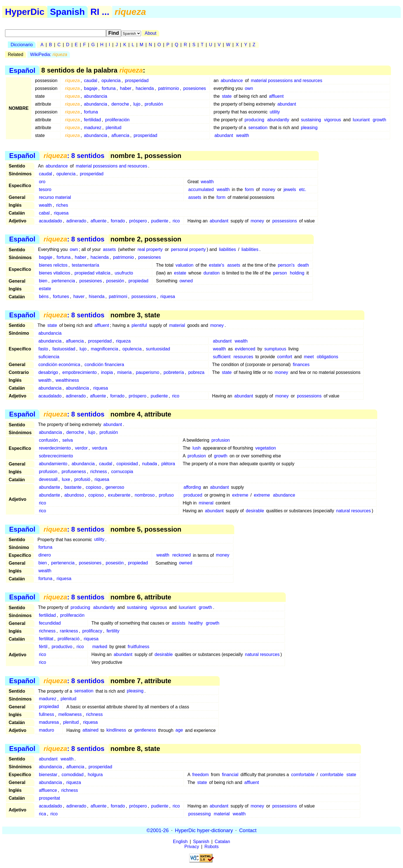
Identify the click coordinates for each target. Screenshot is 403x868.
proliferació (69, 639)
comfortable (303, 775)
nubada (150, 464)
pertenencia (63, 281)
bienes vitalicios (55, 273)
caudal (91, 81)
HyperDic (25, 12)
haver (79, 296)
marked (100, 647)
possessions (285, 221)
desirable (255, 511)
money (269, 189)
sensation (258, 128)
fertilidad (92, 120)
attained (91, 730)
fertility (113, 631)
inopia (107, 372)
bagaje (91, 88)
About (151, 33)
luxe (66, 479)
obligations (328, 357)
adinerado (76, 221)
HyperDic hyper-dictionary (204, 830)
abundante (50, 487)
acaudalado (51, 221)
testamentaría (86, 265)
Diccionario (22, 45)
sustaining (311, 120)
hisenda (97, 296)
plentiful (139, 325)
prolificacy (92, 631)
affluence (48, 790)
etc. (303, 189)
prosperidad (137, 81)
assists (178, 623)
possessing (200, 814)
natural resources (353, 511)
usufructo (124, 273)
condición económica (59, 365)
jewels (290, 189)
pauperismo (148, 372)
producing (254, 120)
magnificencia (104, 349)
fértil (43, 647)
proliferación (117, 120)
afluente (98, 221)
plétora (168, 464)
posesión (115, 281)
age (179, 730)
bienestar (48, 775)
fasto (43, 349)
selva (68, 440)
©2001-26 (158, 830)
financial (230, 775)
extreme (240, 495)
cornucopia (122, 472)
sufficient (222, 357)
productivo (62, 647)
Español (22, 70)
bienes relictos (53, 265)
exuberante (119, 495)
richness (99, 472)
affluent (276, 96)
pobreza (196, 372)
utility (275, 112)
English (180, 842)
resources (243, 357)
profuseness (74, 472)
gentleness (145, 730)
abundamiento (53, 464)
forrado (118, 221)
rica (43, 814)
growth (379, 120)
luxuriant (361, 120)
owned (186, 281)
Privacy (192, 847)
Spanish (67, 12)
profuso (166, 495)
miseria (125, 372)
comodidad (72, 775)
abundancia (96, 96)
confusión (49, 440)
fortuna (109, 88)
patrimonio (169, 88)
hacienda (145, 88)
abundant (287, 104)
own (249, 88)
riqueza (123, 341)
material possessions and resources (286, 81)
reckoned (182, 555)
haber (126, 88)
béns (44, 296)
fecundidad (50, 623)
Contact (248, 830)
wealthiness (67, 380)
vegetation (266, 448)
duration (212, 273)
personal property (188, 249)
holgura (95, 775)
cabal (44, 213)
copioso (94, 487)
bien (43, 281)
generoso (115, 487)
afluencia (120, 135)
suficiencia (49, 357)
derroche (120, 104)
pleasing (309, 128)
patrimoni (118, 296)
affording (192, 487)
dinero (44, 555)
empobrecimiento (80, 372)
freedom (201, 775)
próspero (138, 221)
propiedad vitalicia (92, 273)
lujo (137, 104)
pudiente (160, 221)
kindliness (116, 730)
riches (62, 205)
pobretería (174, 372)
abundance (232, 81)
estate (180, 273)
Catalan (222, 842)
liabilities (228, 249)
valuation (184, 265)
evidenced (245, 349)
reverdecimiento (55, 448)
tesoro (45, 189)
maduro (46, 730)
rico (176, 221)
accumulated (201, 189)
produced (193, 495)
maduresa (49, 722)
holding (297, 273)
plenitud (114, 128)
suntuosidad (158, 349)
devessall (48, 479)
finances (301, 365)
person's (286, 265)
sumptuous (275, 349)
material (177, 325)
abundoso (74, 495)
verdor (81, 448)
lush (197, 448)
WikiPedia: (49, 54)
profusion (221, 440)
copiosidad (127, 464)
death (303, 265)
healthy (196, 623)
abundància (77, 388)
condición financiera (104, 365)
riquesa (61, 213)
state (227, 96)
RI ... (100, 12)
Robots (212, 847)
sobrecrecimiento (56, 456)
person (280, 273)
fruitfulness (138, 647)
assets (195, 197)
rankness (69, 631)
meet (309, 357)
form (249, 189)
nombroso (145, 495)
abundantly (278, 120)
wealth (243, 135)
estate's (217, 265)
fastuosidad (64, 349)
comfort (284, 357)
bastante (73, 487)
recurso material (55, 197)
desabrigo (48, 372)
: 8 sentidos (74, 156)
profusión (154, 104)
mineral (206, 503)
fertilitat (46, 639)
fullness (46, 715)
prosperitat (50, 798)
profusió (82, 479)
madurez (93, 128)
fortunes (61, 296)
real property (150, 249)
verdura (100, 448)
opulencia (111, 81)
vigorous (332, 120)
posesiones (195, 88)
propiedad (138, 281)
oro (42, 182)
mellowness (70, 715)
